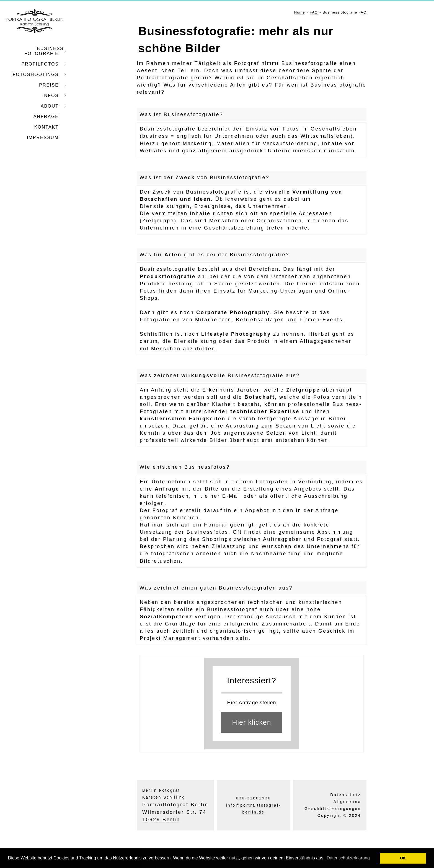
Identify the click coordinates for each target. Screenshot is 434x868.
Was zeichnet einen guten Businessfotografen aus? (216, 588)
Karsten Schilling (164, 797)
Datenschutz (346, 795)
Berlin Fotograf (161, 790)
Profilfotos (40, 64)
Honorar (216, 525)
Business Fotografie (44, 51)
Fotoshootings (36, 75)
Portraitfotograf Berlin (175, 805)
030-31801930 (254, 798)
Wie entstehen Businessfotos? (185, 467)
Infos (51, 96)
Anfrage (46, 117)
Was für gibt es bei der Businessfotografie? (215, 255)
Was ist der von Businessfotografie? (205, 178)
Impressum (43, 138)
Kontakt (46, 127)
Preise (49, 85)
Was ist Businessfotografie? (181, 114)
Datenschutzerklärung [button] (348, 858)
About (50, 106)
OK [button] (403, 858)
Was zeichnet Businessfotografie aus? (220, 376)
